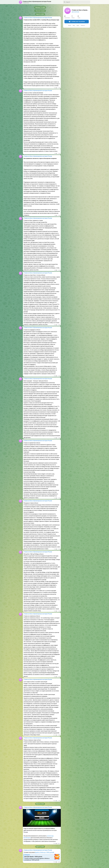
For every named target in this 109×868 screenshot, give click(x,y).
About (70, 25)
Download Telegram (77, 22)
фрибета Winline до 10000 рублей (44, 852)
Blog (74, 25)
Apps (78, 25)
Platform (83, 25)
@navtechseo (75, 12)
